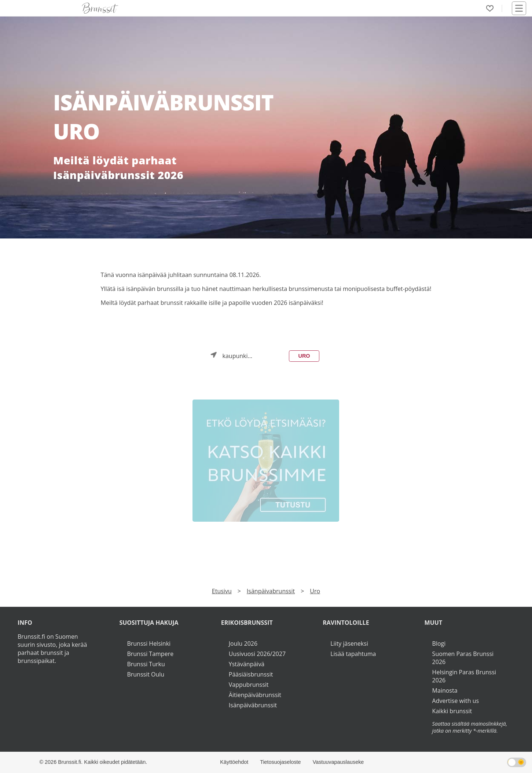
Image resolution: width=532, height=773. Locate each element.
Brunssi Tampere (150, 654)
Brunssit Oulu (146, 674)
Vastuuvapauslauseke (338, 762)
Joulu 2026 (243, 643)
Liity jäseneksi (349, 643)
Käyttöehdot (234, 762)
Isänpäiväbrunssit (253, 705)
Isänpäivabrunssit (271, 591)
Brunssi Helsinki (149, 643)
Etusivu (222, 591)
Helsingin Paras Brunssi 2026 (464, 676)
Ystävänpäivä (247, 664)
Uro (304, 356)
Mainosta (445, 690)
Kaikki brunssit (452, 711)
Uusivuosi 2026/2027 (257, 654)
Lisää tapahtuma (353, 654)
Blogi (439, 643)
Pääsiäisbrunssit (251, 674)
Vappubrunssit (249, 685)
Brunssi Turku (146, 664)
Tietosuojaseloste (280, 762)
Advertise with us (456, 701)
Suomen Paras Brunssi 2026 (463, 658)
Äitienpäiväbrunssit (255, 695)
